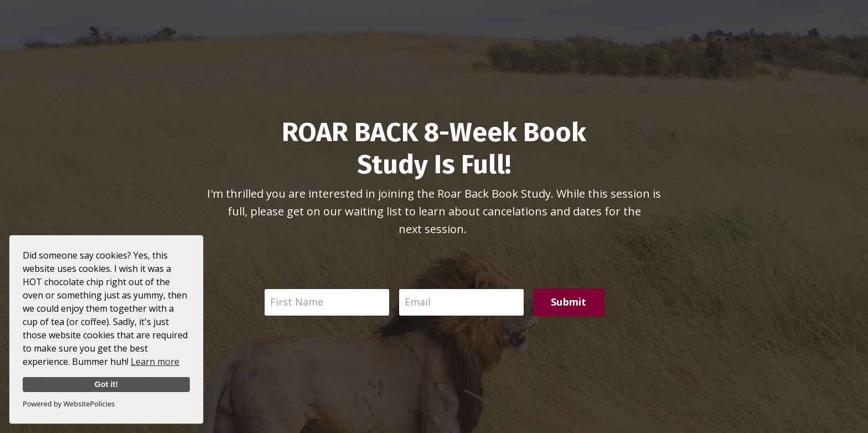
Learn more (155, 362)
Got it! (106, 384)
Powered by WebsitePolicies (69, 404)
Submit (569, 302)
